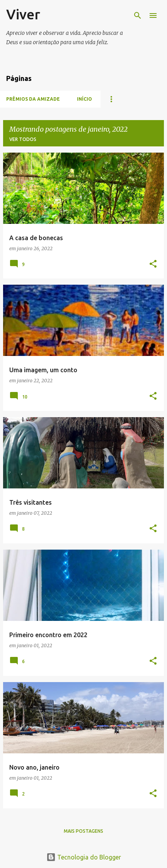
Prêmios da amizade (33, 99)
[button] (153, 264)
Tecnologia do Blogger (84, 857)
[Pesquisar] (138, 15)
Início (84, 99)
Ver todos (23, 139)
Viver (23, 14)
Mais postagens (83, 831)
